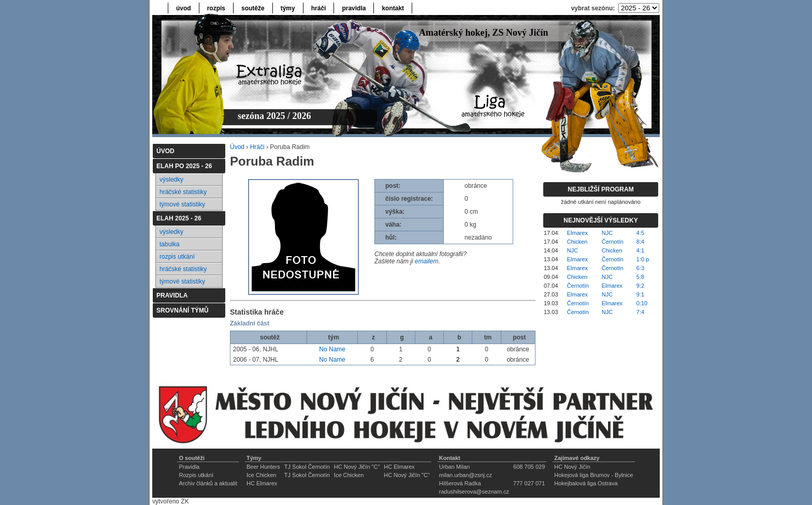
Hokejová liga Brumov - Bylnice (593, 475)
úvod (184, 8)
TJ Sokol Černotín (307, 467)
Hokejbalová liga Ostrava (586, 483)
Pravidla (189, 467)
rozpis (216, 8)
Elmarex (577, 233)
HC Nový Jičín (572, 467)
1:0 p (643, 259)
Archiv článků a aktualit (208, 483)
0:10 (642, 303)
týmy (288, 8)
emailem (426, 261)
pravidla (354, 8)
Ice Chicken (261, 475)
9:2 (640, 286)
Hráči (257, 147)
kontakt (393, 8)
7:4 (640, 312)
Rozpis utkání (196, 475)
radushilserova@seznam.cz (474, 492)
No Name (332, 349)
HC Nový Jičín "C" (357, 467)
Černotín (613, 242)
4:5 (640, 233)
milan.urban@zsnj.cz (466, 475)
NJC (607, 233)
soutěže (253, 8)
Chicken (577, 242)
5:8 (640, 277)
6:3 (640, 268)
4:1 (640, 250)
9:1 (640, 294)
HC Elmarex (399, 467)
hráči (319, 8)
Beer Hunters (263, 467)
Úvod (237, 147)
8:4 (640, 242)
